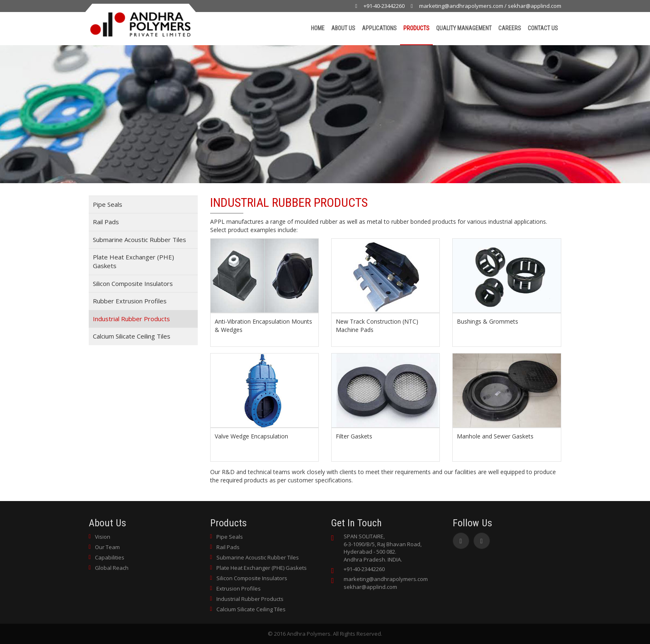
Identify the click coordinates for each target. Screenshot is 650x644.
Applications (379, 28)
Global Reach (112, 568)
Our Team (107, 547)
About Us (343, 28)
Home (318, 28)
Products (416, 28)
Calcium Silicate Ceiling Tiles (132, 336)
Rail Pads (106, 222)
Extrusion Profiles (239, 588)
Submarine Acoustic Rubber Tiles (139, 240)
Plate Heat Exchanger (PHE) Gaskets (133, 261)
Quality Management (464, 28)
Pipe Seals (108, 204)
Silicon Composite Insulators (133, 283)
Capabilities (110, 557)
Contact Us (543, 28)
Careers (510, 28)
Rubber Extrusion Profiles (130, 301)
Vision (103, 537)
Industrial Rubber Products (131, 319)
